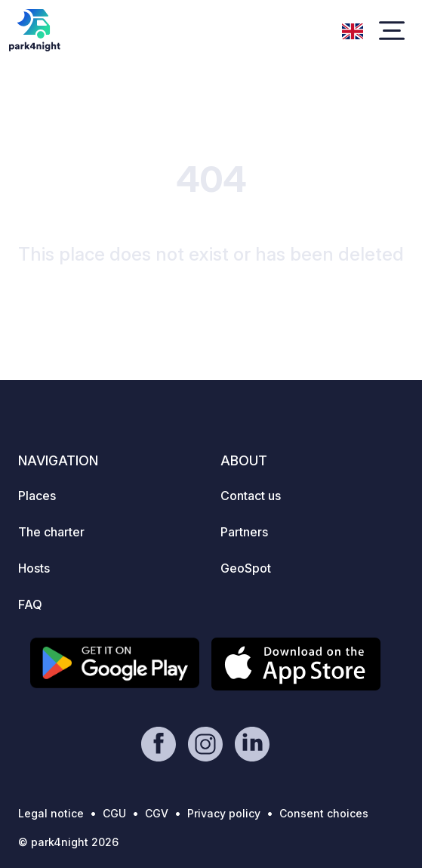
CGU (114, 813)
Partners (244, 532)
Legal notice (51, 813)
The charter (51, 532)
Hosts (34, 568)
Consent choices (324, 813)
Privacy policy (224, 813)
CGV (157, 813)
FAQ (30, 604)
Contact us (251, 496)
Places (37, 496)
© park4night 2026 (68, 842)
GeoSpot (246, 568)
